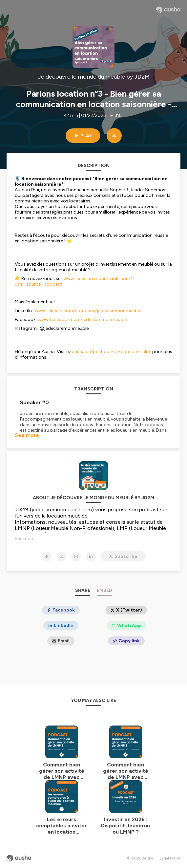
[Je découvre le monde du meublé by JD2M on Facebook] (47, 557)
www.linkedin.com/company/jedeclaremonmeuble (88, 311)
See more (27, 435)
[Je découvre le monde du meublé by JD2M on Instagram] (76, 557)
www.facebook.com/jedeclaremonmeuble (82, 320)
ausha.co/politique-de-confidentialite (112, 352)
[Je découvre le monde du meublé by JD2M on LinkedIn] (91, 557)
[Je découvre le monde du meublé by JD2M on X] (61, 557)
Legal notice (170, 858)
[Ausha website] (168, 10)
